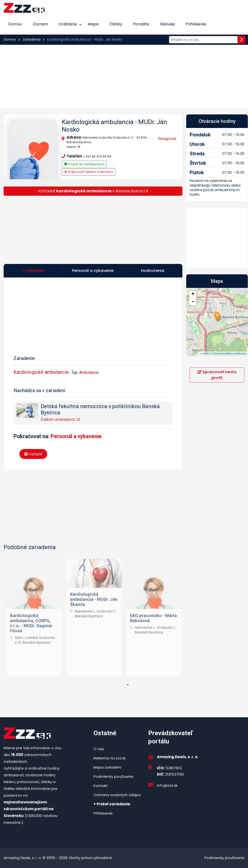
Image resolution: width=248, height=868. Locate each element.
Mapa (93, 24)
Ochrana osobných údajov (117, 795)
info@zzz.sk (167, 785)
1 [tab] (128, 685)
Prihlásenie (196, 24)
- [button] (193, 302)
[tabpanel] (34, 616)
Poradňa (141, 24)
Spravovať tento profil (217, 375)
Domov (15, 24)
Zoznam (40, 24)
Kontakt (101, 786)
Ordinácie (68, 24)
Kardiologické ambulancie (41, 372)
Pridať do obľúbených (84, 164)
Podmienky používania (113, 776)
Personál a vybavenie (76, 436)
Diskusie (167, 24)
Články (116, 24)
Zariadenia (32, 39)
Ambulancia (89, 372)
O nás (99, 749)
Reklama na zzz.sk (110, 758)
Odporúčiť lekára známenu (89, 172)
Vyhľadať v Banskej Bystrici (93, 191)
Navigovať (167, 138)
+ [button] (193, 294)
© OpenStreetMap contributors (229, 353)
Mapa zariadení (107, 767)
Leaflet (204, 353)
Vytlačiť (33, 454)
